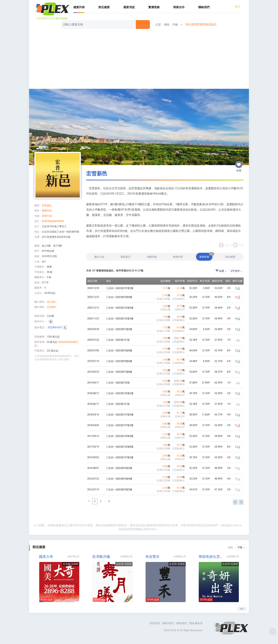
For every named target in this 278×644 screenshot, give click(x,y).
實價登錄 (154, 7)
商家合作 (179, 7)
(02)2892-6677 (55, 327)
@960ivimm (149, 529)
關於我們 (168, 623)
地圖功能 (152, 257)
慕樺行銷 (47, 216)
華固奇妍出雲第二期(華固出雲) (211, 557)
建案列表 (79, 7)
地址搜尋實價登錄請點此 (201, 24)
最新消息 (129, 7)
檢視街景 (178, 257)
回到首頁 (155, 623)
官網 (241, 245)
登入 (238, 6)
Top (273, 632)
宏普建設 (47, 205)
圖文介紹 (99, 257)
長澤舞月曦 (101, 557)
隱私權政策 (196, 623)
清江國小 (52, 302)
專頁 (227, 245)
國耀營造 (47, 211)
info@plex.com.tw (231, 525)
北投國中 (52, 307)
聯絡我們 (204, 7)
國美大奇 (46, 557)
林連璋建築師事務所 (53, 221)
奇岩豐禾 (152, 557)
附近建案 (104, 7)
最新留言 (126, 257)
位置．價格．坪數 (167, 25)
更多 (242, 609)
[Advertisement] (139, 59)
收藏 (239, 163)
